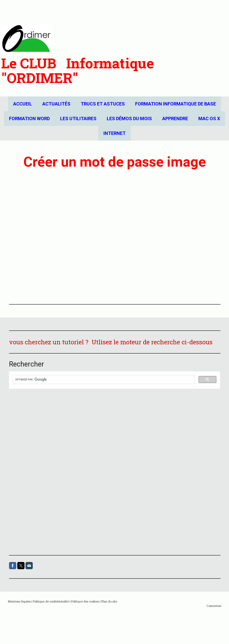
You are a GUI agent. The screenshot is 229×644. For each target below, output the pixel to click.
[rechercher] (103, 380)
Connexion (214, 606)
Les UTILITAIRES (78, 119)
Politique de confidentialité (51, 601)
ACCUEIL (23, 104)
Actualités (56, 104)
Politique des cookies (85, 601)
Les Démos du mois (129, 119)
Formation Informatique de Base (175, 104)
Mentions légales (19, 601)
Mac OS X (209, 119)
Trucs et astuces (103, 104)
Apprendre (175, 119)
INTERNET (114, 133)
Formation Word (29, 119)
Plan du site (109, 601)
